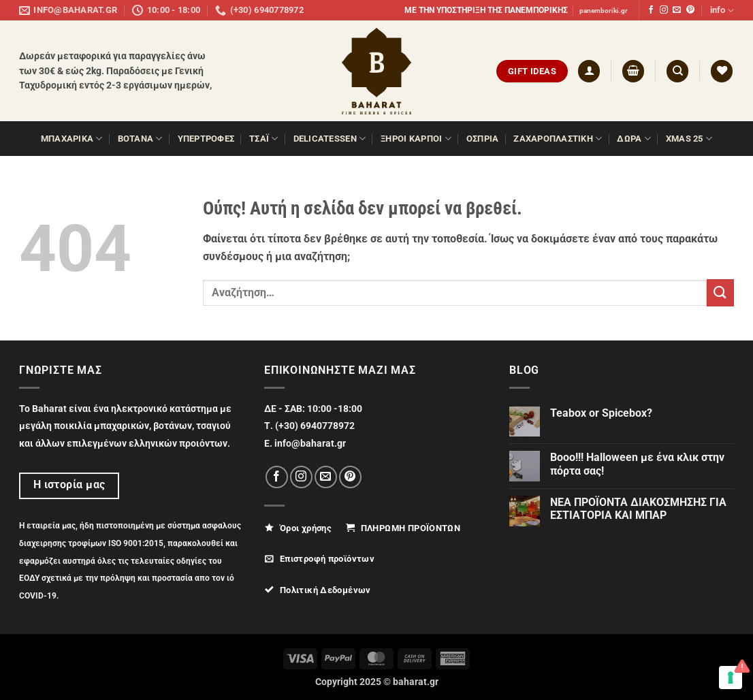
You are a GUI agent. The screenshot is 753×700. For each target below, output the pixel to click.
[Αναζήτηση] (677, 71)
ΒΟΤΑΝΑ (140, 139)
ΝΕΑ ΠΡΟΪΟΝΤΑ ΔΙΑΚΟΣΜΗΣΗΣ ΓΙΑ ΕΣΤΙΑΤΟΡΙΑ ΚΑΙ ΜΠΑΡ (638, 509)
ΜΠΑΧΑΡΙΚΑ (72, 139)
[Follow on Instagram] (664, 10)
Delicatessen (330, 139)
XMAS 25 (689, 139)
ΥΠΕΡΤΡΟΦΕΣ (206, 139)
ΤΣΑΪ (263, 139)
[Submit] (720, 292)
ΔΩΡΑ (634, 139)
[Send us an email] (677, 10)
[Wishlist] (722, 71)
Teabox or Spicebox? (601, 413)
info (722, 11)
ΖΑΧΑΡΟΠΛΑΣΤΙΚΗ (558, 139)
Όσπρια (483, 139)
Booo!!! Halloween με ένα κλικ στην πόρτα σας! (637, 464)
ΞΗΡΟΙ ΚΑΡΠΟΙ (416, 139)
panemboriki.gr (604, 11)
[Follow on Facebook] (651, 10)
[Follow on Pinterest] (690, 10)
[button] (589, 71)
